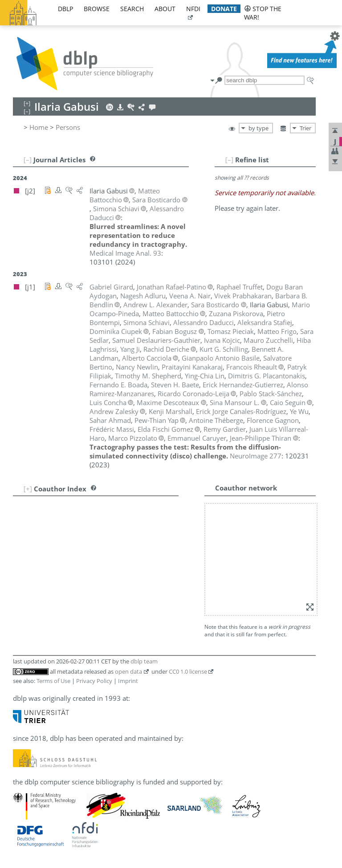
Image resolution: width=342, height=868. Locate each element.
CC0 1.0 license (188, 671)
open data (128, 671)
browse (97, 9)
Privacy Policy (94, 681)
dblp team (144, 661)
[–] (229, 160)
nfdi (193, 9)
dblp (65, 9)
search (132, 9)
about (165, 9)
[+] (28, 489)
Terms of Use (53, 681)
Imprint (128, 681)
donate (224, 9)
